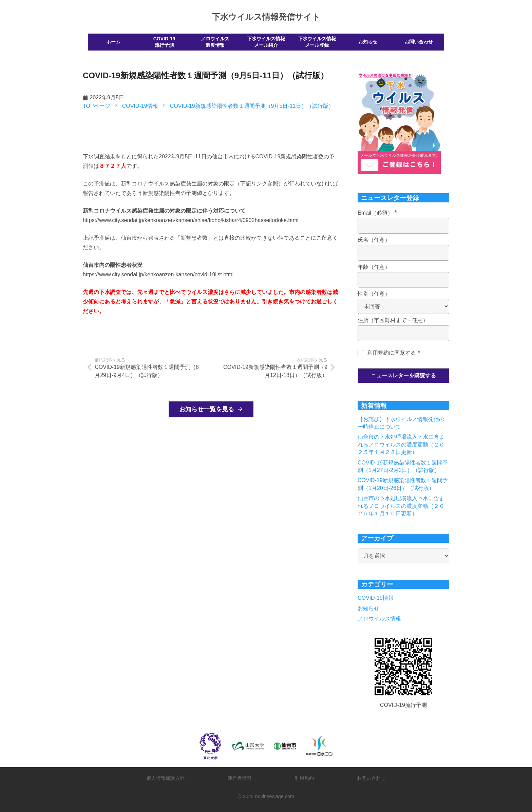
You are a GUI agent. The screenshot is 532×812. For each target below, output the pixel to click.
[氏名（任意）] (403, 253)
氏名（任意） (374, 240)
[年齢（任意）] (403, 280)
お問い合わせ (371, 778)
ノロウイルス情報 (379, 619)
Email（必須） (377, 213)
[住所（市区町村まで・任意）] (403, 333)
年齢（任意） (374, 267)
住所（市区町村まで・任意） (393, 320)
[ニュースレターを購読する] (403, 376)
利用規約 (304, 778)
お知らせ (368, 608)
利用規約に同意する (389, 353)
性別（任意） (374, 294)
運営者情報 (240, 778)
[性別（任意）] (403, 306)
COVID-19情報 (376, 598)
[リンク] (403, 667)
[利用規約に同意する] (361, 353)
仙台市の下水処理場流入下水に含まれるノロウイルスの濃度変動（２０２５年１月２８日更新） (401, 444)
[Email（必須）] (403, 226)
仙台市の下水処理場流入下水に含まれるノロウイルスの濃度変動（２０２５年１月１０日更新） (401, 506)
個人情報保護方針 (166, 778)
